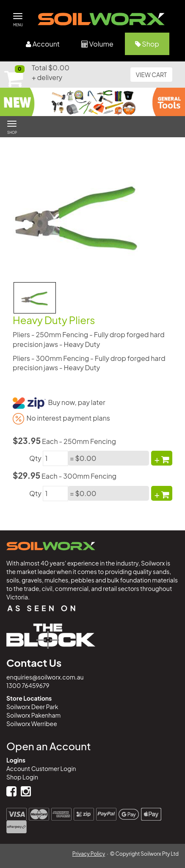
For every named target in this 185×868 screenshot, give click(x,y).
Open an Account (48, 746)
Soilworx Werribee (32, 724)
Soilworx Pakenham (33, 715)
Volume (97, 44)
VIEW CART (151, 75)
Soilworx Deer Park (32, 707)
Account (43, 44)
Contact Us (34, 663)
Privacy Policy (89, 854)
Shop (147, 44)
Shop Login (22, 777)
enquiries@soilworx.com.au (45, 677)
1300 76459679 (28, 685)
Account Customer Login (41, 768)
